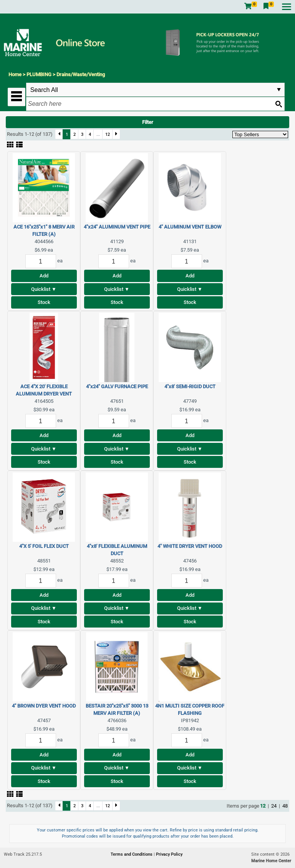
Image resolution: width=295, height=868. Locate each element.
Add (44, 276)
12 (108, 134)
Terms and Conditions (132, 854)
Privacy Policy (169, 854)
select (279, 90)
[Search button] (278, 104)
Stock (44, 302)
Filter (148, 122)
